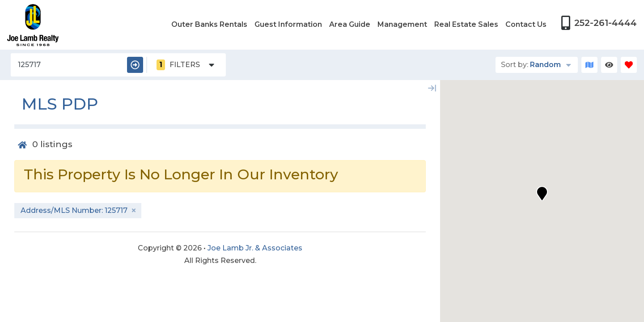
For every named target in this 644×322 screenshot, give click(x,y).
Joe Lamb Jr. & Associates (255, 248)
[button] (542, 194)
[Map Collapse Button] (432, 88)
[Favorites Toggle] (629, 65)
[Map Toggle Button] (589, 65)
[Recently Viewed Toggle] (609, 65)
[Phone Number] (599, 23)
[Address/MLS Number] (67, 65)
